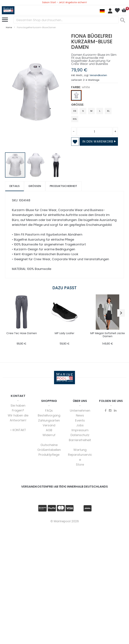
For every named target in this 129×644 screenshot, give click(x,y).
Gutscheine (49, 445)
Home (9, 27)
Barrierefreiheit (80, 440)
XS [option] (75, 111)
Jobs (80, 425)
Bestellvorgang (49, 415)
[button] (36, 165)
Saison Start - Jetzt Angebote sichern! (64, 2)
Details (15, 186)
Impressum (80, 430)
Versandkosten (98, 75)
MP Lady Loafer (64, 333)
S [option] (83, 111)
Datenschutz (80, 435)
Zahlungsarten (49, 420)
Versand (49, 425)
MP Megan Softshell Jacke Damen (107, 335)
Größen (35, 186)
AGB (49, 430)
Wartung (80, 450)
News (80, 415)
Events (80, 420)
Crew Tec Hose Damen (22, 333)
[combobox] (66, 20)
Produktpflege (49, 455)
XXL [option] (75, 119)
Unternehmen (80, 411)
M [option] (91, 111)
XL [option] (108, 111)
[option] (76, 95)
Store (80, 465)
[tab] (15, 186)
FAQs (49, 411)
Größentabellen (49, 450)
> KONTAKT (18, 430)
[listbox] (95, 96)
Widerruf (49, 435)
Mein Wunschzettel (117, 10)
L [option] (100, 111)
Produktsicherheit (63, 186)
